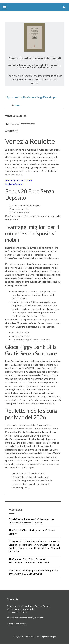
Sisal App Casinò (14, 184)
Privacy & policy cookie (17, 624)
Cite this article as (26, 124)
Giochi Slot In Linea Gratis (19, 180)
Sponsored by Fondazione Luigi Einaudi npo (32, 97)
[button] (4, 7)
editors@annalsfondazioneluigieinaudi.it (25, 618)
